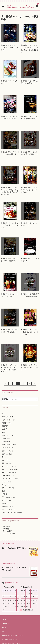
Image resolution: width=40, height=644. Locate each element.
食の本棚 (6, 529)
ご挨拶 (4, 620)
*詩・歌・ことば (7, 507)
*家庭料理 (5, 426)
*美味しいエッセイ (8, 451)
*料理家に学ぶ (7, 423)
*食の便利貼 (6, 442)
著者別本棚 (6, 526)
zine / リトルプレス (8, 510)
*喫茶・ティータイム (9, 435)
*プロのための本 (7, 448)
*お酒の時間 (6, 438)
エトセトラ (5, 485)
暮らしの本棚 (7, 531)
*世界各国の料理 (7, 417)
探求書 (4, 628)
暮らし (4, 457)
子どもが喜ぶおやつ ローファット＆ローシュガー (14, 569)
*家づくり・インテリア (10, 466)
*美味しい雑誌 (7, 454)
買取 (3, 632)
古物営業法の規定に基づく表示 (12, 635)
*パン (3, 432)
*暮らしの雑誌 (7, 482)
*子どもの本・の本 (8, 497)
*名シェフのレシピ (8, 420)
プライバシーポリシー (9, 640)
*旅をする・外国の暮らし (10, 469)
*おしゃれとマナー (8, 460)
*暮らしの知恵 (7, 463)
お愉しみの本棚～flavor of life (12, 513)
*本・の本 (5, 503)
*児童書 (4, 494)
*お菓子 (4, 429)
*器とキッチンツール (9, 445)
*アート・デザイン (8, 488)
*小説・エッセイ (7, 500)
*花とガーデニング (8, 476)
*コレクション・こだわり (10, 479)
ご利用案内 (5, 624)
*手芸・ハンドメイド (9, 473)
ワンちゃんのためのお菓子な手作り (14, 548)
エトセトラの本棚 (9, 533)
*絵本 (3, 491)
